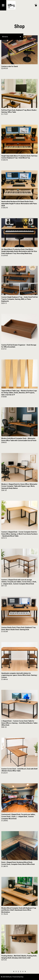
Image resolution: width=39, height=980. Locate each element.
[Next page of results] (25, 972)
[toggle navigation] (3, 5)
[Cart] (36, 6)
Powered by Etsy (18, 977)
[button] (12, 37)
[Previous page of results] (14, 972)
